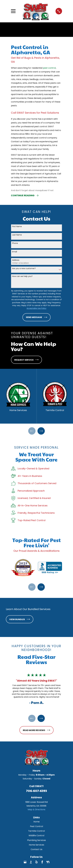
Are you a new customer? (24, 269)
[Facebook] (42, 863)
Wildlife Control (36, 837)
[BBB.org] (31, 863)
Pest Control (36, 827)
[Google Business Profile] (25, 863)
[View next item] (41, 431)
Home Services (36, 846)
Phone (15, 244)
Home (36, 823)
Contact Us (36, 850)
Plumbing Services (36, 841)
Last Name (17, 235)
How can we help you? (22, 276)
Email (15, 252)
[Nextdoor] (48, 863)
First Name (17, 227)
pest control (49, 68)
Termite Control (36, 832)
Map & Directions (36, 811)
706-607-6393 (36, 792)
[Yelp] (36, 863)
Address (16, 260)
